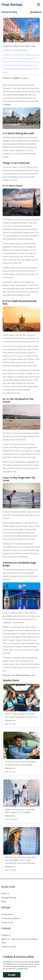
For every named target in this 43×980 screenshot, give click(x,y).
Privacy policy (7, 914)
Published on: (10, 722)
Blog (3, 902)
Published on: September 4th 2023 (15, 50)
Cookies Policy (23, 969)
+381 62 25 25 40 (9, 947)
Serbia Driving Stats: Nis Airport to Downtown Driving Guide (21, 763)
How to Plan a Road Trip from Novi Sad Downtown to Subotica (21, 715)
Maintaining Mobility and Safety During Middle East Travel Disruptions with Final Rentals (21, 860)
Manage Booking (9, 898)
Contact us (6, 935)
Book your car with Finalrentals (16, 675)
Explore (17, 78)
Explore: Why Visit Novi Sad (19, 46)
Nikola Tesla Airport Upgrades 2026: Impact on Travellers (20, 811)
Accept (12, 975)
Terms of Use (7, 922)
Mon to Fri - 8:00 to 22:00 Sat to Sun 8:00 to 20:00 (20, 941)
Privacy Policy (8, 969)
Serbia (8, 104)
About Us (5, 893)
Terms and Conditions (11, 918)
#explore (37, 12)
